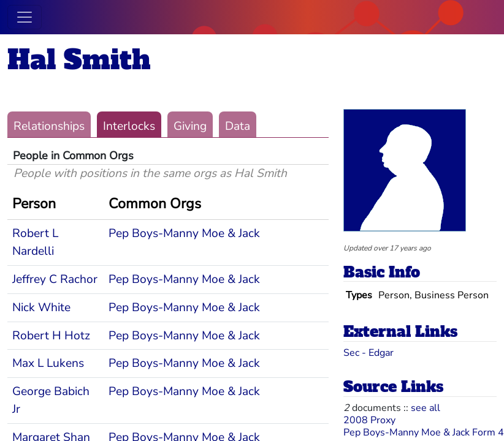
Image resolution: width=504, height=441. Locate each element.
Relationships (49, 126)
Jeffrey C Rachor (55, 279)
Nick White (41, 307)
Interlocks (129, 126)
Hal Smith (79, 60)
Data (238, 126)
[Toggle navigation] (25, 17)
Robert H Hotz (51, 336)
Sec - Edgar (368, 353)
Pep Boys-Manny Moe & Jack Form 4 (424, 432)
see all (426, 408)
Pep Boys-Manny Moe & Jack (184, 233)
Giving (190, 126)
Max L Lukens (48, 363)
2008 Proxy (369, 420)
